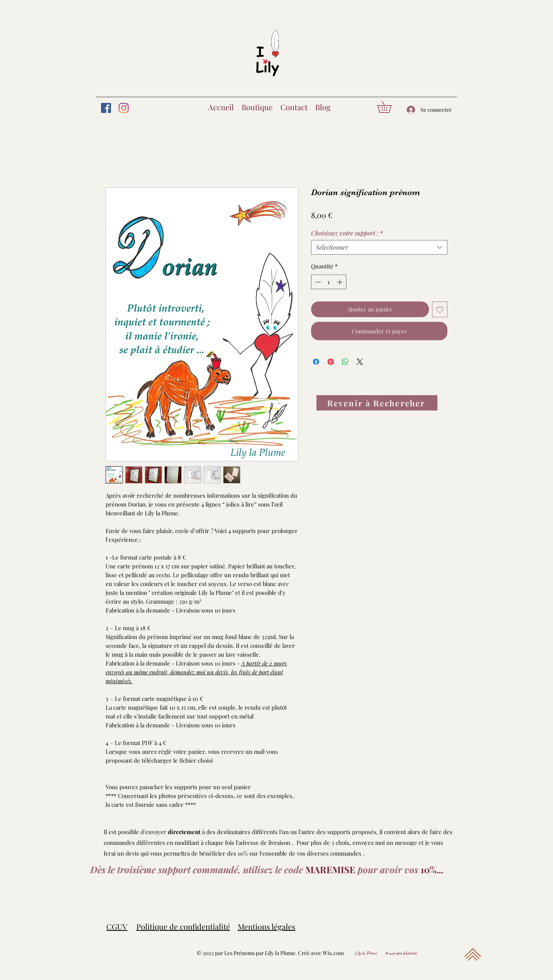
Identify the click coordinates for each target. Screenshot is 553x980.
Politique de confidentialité (183, 926)
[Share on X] (360, 362)
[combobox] (379, 247)
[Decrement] (317, 282)
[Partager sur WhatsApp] (345, 362)
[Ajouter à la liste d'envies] (440, 309)
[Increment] (340, 282)
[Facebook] (106, 108)
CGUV (117, 926)
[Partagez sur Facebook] (316, 362)
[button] (390, 107)
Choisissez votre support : (347, 233)
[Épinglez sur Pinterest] (331, 362)
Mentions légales (267, 926)
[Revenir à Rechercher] (377, 403)
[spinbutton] (329, 282)
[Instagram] (124, 108)
